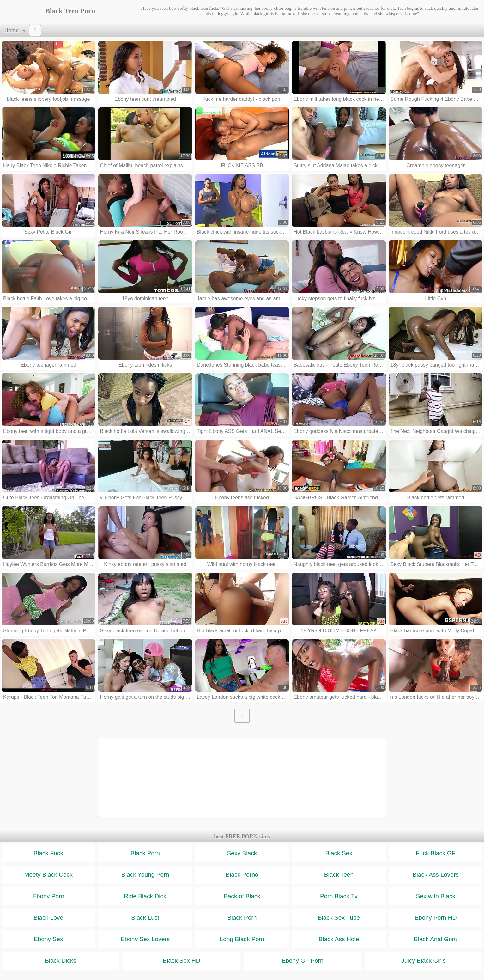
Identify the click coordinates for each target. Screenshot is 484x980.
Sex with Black (436, 896)
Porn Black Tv (339, 896)
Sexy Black (242, 853)
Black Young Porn (145, 875)
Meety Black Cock (48, 875)
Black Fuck (48, 853)
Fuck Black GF (436, 853)
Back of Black (242, 896)
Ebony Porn (48, 896)
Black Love (48, 918)
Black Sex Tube (339, 918)
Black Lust (145, 918)
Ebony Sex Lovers (145, 939)
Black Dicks (61, 961)
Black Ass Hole (339, 939)
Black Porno (242, 875)
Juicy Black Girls (424, 961)
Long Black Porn (242, 939)
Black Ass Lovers (436, 875)
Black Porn (145, 853)
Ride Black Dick (145, 896)
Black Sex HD (181, 961)
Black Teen (339, 875)
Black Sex (339, 853)
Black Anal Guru (436, 939)
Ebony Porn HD (436, 918)
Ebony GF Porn (302, 961)
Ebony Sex (48, 939)
